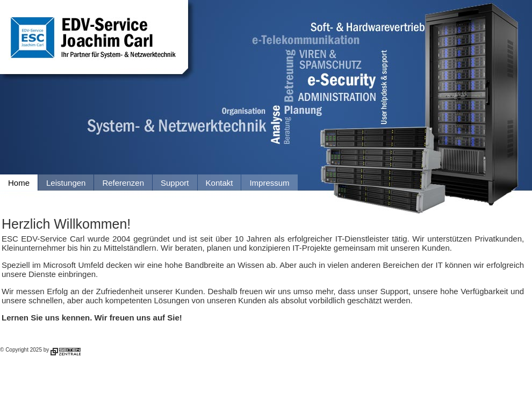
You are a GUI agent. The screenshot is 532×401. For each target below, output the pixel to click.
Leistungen (66, 183)
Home (19, 183)
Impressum (269, 183)
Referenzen (123, 183)
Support (175, 183)
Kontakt (220, 183)
